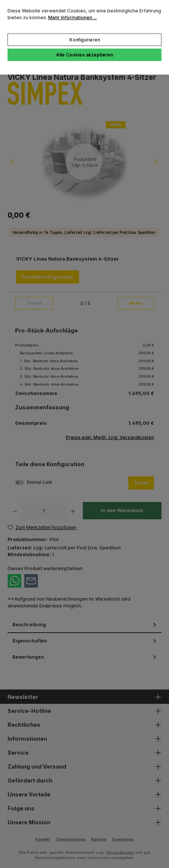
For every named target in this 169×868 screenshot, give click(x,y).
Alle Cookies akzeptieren (84, 55)
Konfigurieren (85, 40)
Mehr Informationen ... (72, 18)
